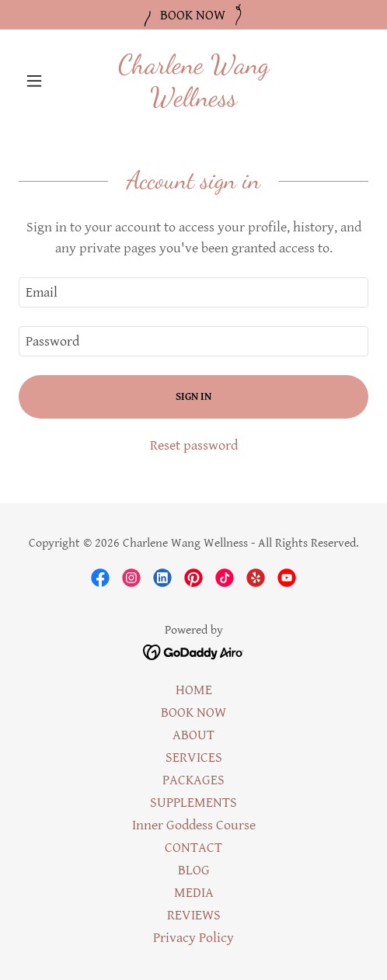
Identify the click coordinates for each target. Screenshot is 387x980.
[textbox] (193, 292)
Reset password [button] (194, 445)
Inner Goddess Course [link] (194, 825)
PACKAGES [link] (193, 780)
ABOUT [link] (193, 735)
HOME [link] (194, 690)
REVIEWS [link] (194, 915)
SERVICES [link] (194, 758)
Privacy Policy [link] (193, 938)
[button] (45, 81)
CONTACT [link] (193, 848)
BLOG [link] (194, 870)
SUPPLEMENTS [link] (193, 803)
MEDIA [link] (194, 893)
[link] (194, 81)
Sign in (193, 397)
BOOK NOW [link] (193, 712)
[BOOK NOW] (193, 15)
